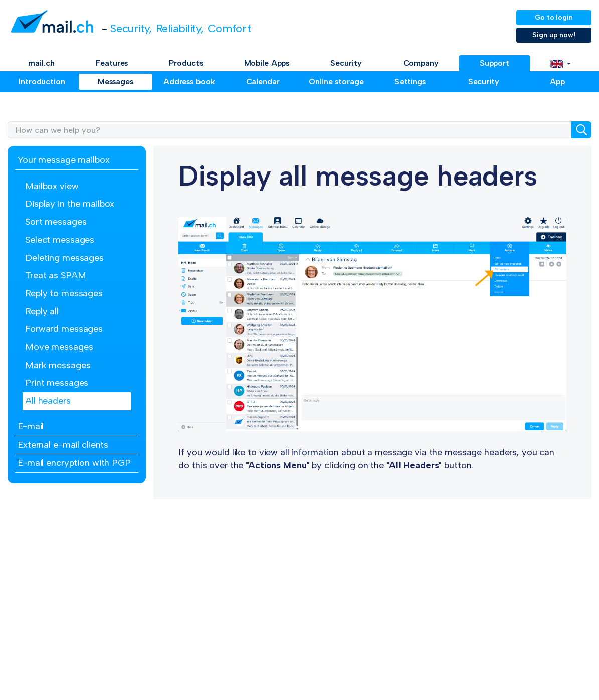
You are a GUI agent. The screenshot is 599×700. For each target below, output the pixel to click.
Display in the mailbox (70, 204)
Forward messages (64, 329)
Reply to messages (64, 293)
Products (186, 63)
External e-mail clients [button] (63, 445)
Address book (189, 81)
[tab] (77, 161)
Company (421, 63)
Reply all (42, 311)
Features (112, 63)
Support (494, 63)
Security (346, 63)
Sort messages (56, 222)
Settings (410, 81)
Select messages (60, 240)
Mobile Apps (267, 63)
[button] (561, 63)
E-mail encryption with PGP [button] (74, 463)
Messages (116, 81)
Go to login (554, 17)
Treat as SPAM (55, 275)
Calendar (263, 81)
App (557, 81)
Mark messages (58, 365)
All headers (48, 401)
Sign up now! (554, 35)
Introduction (42, 81)
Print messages (57, 383)
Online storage (336, 81)
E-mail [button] (31, 426)
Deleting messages (64, 258)
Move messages (59, 347)
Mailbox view (52, 186)
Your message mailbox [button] (64, 160)
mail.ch (41, 63)
